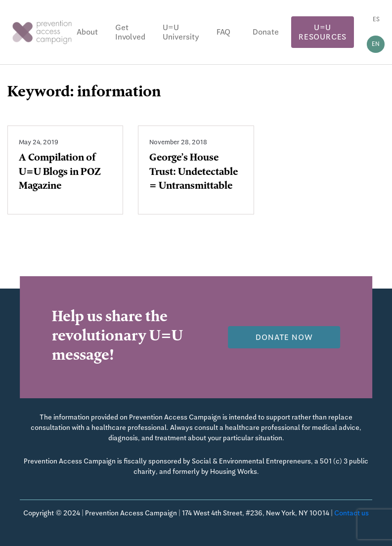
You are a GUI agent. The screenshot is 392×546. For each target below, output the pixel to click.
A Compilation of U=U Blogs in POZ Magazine (60, 173)
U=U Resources (323, 32)
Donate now (284, 337)
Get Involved (130, 32)
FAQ (223, 32)
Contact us (351, 513)
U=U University (181, 32)
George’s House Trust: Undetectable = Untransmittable (194, 173)
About (87, 32)
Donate (266, 32)
